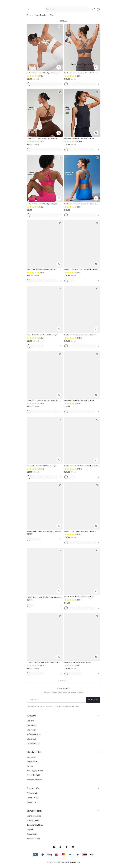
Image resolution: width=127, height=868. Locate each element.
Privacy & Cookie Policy (70, 706)
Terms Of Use (54, 706)
